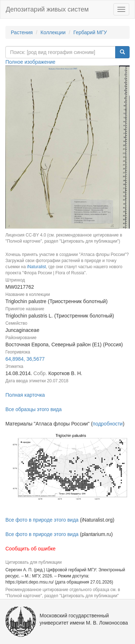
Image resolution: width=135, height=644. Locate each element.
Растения (22, 32)
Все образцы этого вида (33, 409)
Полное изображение (30, 62)
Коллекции (53, 32)
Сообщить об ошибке (30, 549)
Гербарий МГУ (90, 32)
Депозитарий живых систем (47, 9)
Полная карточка (25, 395)
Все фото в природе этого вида (42, 520)
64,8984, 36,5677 (25, 359)
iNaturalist (37, 267)
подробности (108, 424)
